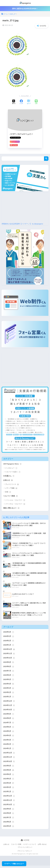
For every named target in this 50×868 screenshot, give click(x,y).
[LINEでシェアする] (36, 102)
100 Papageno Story (13, 464)
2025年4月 (9, 685)
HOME (25, 843)
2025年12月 (9, 650)
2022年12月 (9, 798)
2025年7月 (9, 672)
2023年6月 (9, 776)
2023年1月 (9, 794)
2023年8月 (9, 772)
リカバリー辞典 (11, 496)
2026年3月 (9, 637)
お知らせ (8, 480)
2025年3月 (9, 689)
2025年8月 (9, 667)
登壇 (8, 492)
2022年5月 (9, 829)
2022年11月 (9, 802)
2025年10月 (9, 658)
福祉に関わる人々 (11, 508)
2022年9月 (9, 811)
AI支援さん (9, 476)
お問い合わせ (42, 847)
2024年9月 (9, 715)
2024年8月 (9, 720)
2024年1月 (9, 750)
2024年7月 (9, 724)
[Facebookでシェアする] (21, 102)
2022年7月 (9, 820)
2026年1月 (9, 645)
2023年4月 (9, 785)
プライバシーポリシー (25, 850)
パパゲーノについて (29, 847)
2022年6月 (9, 824)
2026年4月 (9, 632)
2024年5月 (9, 733)
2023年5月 (9, 781)
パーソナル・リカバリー (15, 504)
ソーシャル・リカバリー (15, 500)
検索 (46, 159)
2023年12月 (9, 754)
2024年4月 (9, 737)
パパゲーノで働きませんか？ (14, 864)
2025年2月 (9, 693)
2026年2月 (9, 641)
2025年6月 (9, 676)
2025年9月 (9, 663)
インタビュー (11, 468)
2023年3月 (9, 789)
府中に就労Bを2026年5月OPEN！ (25, 9)
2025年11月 (9, 654)
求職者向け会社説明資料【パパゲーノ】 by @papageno (22, 224)
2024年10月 (9, 711)
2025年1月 (9, 698)
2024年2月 (9, 746)
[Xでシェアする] (14, 102)
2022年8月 (9, 816)
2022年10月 (9, 807)
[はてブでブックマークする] (29, 102)
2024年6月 (9, 728)
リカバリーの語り (13, 472)
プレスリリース (12, 485)
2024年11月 (9, 706)
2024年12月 (9, 702)
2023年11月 (9, 759)
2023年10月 (9, 763)
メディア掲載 (11, 488)
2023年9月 (9, 768)
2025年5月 (9, 680)
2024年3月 (9, 741)
